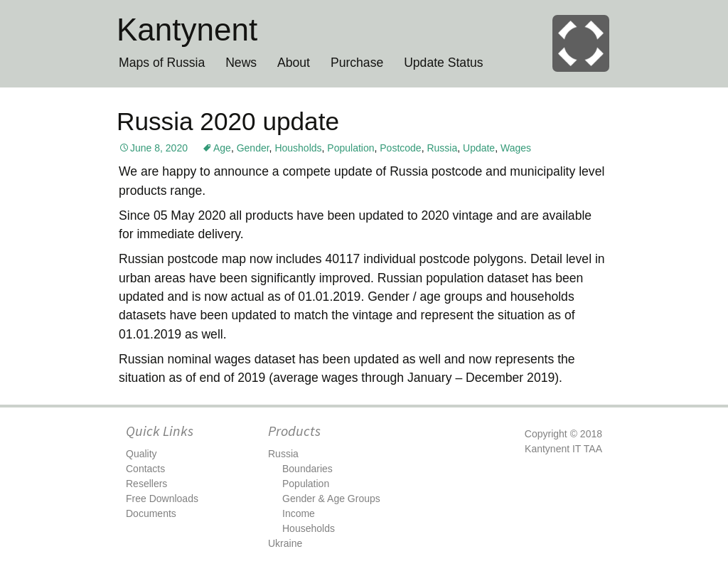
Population (350, 148)
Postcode (400, 148)
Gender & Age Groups (331, 499)
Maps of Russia (162, 63)
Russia (442, 148)
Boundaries (307, 469)
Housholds (298, 148)
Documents (151, 513)
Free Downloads (162, 499)
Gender (253, 148)
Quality (141, 454)
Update (479, 148)
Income (299, 513)
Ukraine (285, 543)
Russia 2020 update (228, 121)
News (241, 63)
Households (309, 528)
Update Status (444, 63)
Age (222, 148)
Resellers (146, 484)
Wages (516, 148)
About (294, 63)
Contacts (145, 469)
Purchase (357, 63)
